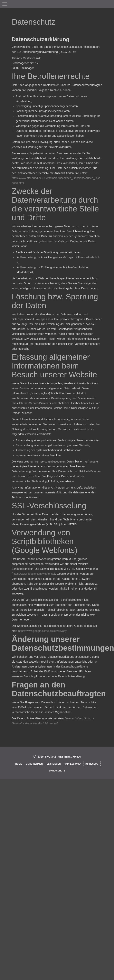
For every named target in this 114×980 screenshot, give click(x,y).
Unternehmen (34, 764)
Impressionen (73, 764)
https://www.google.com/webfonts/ (33, 574)
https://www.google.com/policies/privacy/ (43, 631)
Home (19, 764)
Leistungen (54, 764)
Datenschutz (57, 771)
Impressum (92, 764)
